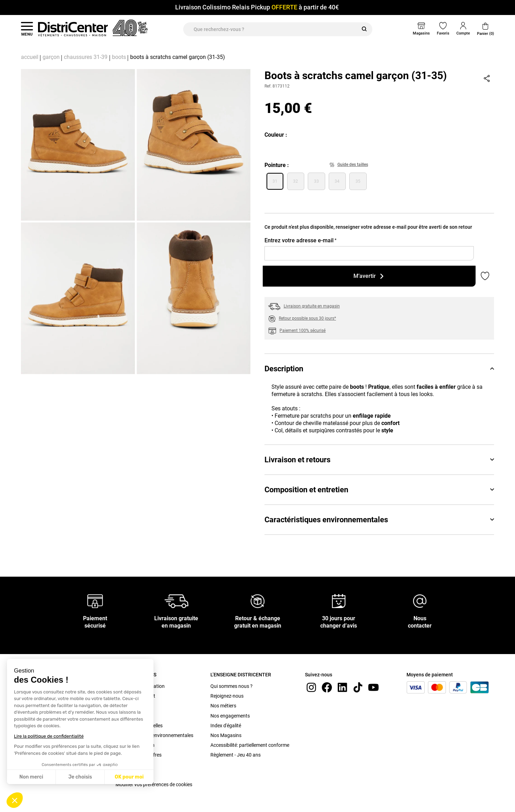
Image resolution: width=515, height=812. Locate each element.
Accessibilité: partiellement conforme (250, 745)
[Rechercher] (364, 29)
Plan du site (128, 765)
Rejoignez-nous (227, 696)
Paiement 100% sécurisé (303, 331)
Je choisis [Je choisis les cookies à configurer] (80, 777)
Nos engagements (230, 716)
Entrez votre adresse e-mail (300, 240)
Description (379, 369)
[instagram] (311, 687)
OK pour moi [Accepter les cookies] (129, 777)
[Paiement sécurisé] (95, 601)
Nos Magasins (226, 735)
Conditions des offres (139, 755)
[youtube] (373, 687)
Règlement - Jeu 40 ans (236, 755)
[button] (15, 800)
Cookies (124, 775)
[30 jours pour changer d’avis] (339, 601)
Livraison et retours (379, 460)
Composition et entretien (379, 490)
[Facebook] (327, 687)
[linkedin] (342, 687)
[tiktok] (358, 687)
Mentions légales (134, 716)
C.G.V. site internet (135, 696)
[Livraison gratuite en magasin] (177, 601)
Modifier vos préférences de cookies (154, 784)
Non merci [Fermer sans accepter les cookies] (31, 777)
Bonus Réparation (135, 745)
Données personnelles (139, 726)
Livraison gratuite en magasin (312, 306)
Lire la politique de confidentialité (49, 736)
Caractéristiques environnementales (379, 520)
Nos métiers (223, 706)
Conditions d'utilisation (140, 686)
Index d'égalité (226, 726)
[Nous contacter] (420, 601)
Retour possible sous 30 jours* (307, 318)
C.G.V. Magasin (132, 706)
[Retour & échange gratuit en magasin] (257, 601)
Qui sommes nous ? (232, 686)
